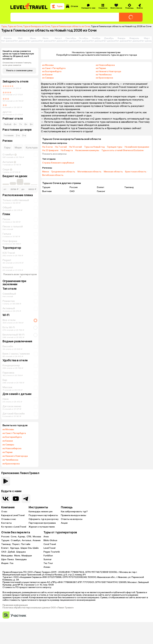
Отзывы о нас (9, 519)
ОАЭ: (4, 552)
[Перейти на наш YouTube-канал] (16, 499)
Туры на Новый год (94, 147)
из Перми (8, 452)
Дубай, (12, 552)
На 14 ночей (75, 147)
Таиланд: (6, 544)
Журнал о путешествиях (42, 527)
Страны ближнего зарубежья (58, 163)
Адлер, (22, 537)
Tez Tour (48, 563)
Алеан (47, 567)
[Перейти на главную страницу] (29, 6)
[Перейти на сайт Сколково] (14, 615)
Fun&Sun (48, 556)
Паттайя (26, 544)
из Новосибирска (12, 449)
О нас (4, 512)
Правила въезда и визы (73, 515)
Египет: (5, 548)
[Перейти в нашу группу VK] (6, 499)
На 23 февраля (50, 150)
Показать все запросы (54, 154)
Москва (37, 537)
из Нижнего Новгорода (15, 456)
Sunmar (48, 559)
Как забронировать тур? (74, 512)
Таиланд (129, 187)
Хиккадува (21, 559)
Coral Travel (50, 544)
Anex (46, 537)
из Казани (8, 441)
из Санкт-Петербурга (14, 433)
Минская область (113, 172)
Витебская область (53, 175)
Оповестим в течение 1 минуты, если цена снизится (17, 64)
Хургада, (15, 548)
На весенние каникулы (87, 150)
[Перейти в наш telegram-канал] (26, 499)
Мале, (18, 556)
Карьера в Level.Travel (13, 515)
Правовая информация (15, 605)
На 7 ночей (61, 147)
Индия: (5, 563)
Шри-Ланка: (8, 559)
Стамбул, (16, 540)
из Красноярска (11, 464)
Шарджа (21, 552)
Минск (46, 172)
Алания (37, 540)
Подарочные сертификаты (43, 515)
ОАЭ (72, 191)
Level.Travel (49, 548)
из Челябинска (10, 460)
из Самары (8, 445)
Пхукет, (16, 544)
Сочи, (14, 537)
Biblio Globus (50, 540)
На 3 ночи (47, 147)
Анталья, (27, 540)
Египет (101, 187)
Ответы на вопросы (72, 519)
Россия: (6, 537)
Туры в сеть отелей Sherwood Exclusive (122, 150)
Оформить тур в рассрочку (44, 519)
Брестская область (136, 172)
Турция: (6, 540)
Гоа (12, 563)
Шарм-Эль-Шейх (30, 548)
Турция (46, 187)
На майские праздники (137, 147)
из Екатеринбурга (12, 437)
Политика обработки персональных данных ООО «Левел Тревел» (38, 608)
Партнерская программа (42, 523)
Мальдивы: (7, 556)
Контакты (6, 523)
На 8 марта (67, 150)
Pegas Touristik (52, 552)
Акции (64, 523)
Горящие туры (115, 147)
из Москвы (8, 429)
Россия (74, 187)
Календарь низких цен (41, 512)
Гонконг (101, 191)
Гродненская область (63, 172)
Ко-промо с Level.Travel (14, 527)
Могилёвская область (89, 172)
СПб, (29, 537)
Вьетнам (47, 191)
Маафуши (27, 556)
